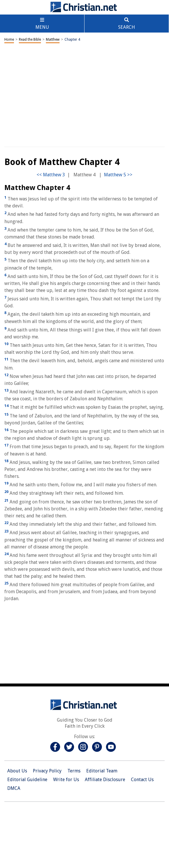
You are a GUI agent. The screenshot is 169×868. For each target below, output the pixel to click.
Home (9, 40)
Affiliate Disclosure (105, 780)
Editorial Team (102, 771)
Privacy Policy (47, 771)
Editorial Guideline (27, 780)
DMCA (14, 788)
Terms (74, 771)
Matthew (53, 40)
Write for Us (66, 780)
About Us (17, 771)
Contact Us (142, 780)
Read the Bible (30, 40)
